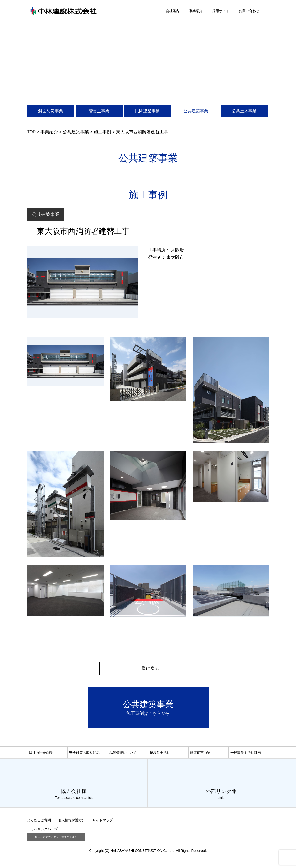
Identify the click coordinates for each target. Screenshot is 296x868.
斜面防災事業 (51, 111)
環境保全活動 (160, 754)
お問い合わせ (249, 11)
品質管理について (123, 754)
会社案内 (173, 11)
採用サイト (221, 11)
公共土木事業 (244, 111)
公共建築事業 (196, 111)
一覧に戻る (148, 668)
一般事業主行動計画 (246, 754)
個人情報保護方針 (72, 822)
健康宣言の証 (200, 754)
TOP (31, 132)
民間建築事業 (147, 111)
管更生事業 (99, 111)
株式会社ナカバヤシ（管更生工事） (56, 838)
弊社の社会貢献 (41, 754)
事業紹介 (196, 11)
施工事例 (102, 132)
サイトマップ (103, 822)
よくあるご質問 (39, 822)
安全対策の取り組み (84, 754)
